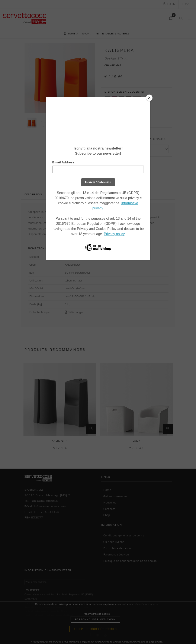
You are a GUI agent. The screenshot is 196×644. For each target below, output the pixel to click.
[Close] (149, 98)
